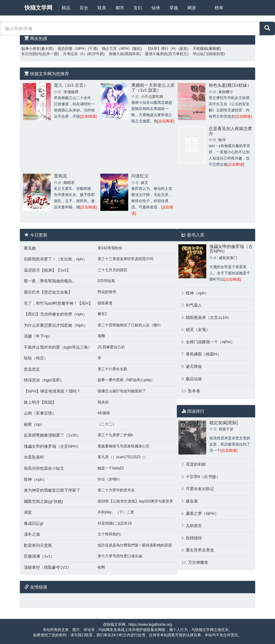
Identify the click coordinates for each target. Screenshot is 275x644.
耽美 (102, 8)
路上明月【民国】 (40, 402)
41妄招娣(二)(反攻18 (115, 523)
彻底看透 (105, 303)
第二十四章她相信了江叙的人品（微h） (130, 325)
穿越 (174, 8)
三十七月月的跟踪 (112, 270)
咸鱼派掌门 (228, 258)
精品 (66, 8)
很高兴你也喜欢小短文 (44, 468)
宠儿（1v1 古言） (71, 85)
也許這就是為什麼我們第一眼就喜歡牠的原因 (135, 545)
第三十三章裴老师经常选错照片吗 (125, 259)
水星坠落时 (34, 457)
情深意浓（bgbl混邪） (44, 380)
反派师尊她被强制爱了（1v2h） (52, 435)
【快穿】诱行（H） (162, 49)
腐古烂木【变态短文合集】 (48, 292)
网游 (192, 8)
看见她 (30, 248)
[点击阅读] (88, 116)
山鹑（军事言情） (40, 413)
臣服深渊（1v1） (39, 556)
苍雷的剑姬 (196, 464)
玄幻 (138, 8)
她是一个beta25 (111, 468)
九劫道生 (194, 526)
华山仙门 (200, 54)
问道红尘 (140, 176)
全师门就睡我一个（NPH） (210, 342)
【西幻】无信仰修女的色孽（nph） (55, 314)
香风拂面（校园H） (203, 354)
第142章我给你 (110, 248)
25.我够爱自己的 (111, 347)
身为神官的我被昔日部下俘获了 (52, 490)
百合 (84, 8)
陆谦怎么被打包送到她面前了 (122, 391)
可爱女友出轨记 (200, 489)
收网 (101, 567)
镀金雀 (192, 501)
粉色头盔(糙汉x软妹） (230, 85)
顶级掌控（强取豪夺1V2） (48, 567)
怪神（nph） (35, 479)
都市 (120, 8)
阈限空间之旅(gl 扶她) (43, 501)
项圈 (101, 336)
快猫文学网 (38, 8)
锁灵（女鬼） (198, 330)
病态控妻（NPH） (73, 49)
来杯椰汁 (226, 92)
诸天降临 (194, 366)
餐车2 (102, 314)
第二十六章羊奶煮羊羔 (116, 490)
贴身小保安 (31, 49)
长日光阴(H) (31, 54)
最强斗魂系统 (156, 54)
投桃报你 (194, 538)
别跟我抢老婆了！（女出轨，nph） (55, 259)
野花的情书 (107, 292)
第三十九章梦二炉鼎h (115, 435)
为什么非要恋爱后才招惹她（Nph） (56, 325)
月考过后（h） (75, 54)
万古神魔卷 (198, 562)
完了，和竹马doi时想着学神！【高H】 (58, 303)
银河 (222, 140)
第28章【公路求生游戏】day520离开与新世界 (135, 501)
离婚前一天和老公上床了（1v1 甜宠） (153, 87)
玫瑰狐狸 (71, 92)
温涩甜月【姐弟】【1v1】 (47, 270)
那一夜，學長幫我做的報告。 (50, 281)
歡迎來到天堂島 (38, 545)
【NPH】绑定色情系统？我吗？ (52, 391)
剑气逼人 (194, 305)
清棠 (28, 512)
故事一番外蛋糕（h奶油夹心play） (126, 380)
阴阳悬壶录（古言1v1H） (209, 318)
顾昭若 (69, 183)
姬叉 (145, 183)
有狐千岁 (226, 429)
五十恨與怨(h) (109, 534)
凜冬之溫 (32, 534)
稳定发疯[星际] (224, 423)
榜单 (219, 8)
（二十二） (107, 424)
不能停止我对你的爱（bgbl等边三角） (58, 347)
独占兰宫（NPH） (117, 49)
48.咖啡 (104, 413)
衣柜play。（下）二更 (116, 512)
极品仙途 (194, 379)
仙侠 (156, 8)
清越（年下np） (38, 336)
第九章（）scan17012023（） (123, 457)
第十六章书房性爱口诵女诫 (120, 556)
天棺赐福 (200, 49)
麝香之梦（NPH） (202, 513)
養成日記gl (33, 523)
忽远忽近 (32, 369)
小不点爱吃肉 (152, 97)
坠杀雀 (194, 391)
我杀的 (103, 402)
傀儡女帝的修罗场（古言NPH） (52, 446)
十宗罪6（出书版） (203, 477)
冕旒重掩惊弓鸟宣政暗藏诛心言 (124, 446)
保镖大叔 (116, 54)
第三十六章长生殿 (112, 369)
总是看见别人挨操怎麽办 (230, 131)
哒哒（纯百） (36, 358)
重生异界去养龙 (200, 550)
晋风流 (60, 176)
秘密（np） (34, 424)
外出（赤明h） (110, 479)
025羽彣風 (106, 281)
